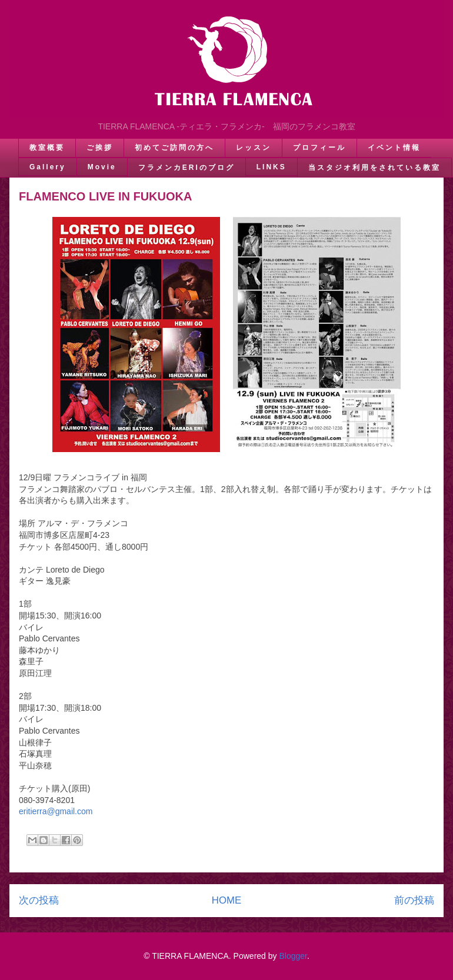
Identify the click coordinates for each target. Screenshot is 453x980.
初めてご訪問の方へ (174, 148)
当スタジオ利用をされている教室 (374, 168)
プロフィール (319, 148)
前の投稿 (414, 900)
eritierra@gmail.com (56, 811)
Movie (102, 167)
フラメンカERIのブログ (186, 168)
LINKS (272, 167)
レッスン (254, 148)
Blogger (293, 956)
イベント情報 (394, 148)
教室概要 (47, 148)
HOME (226, 900)
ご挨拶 (100, 148)
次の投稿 (39, 900)
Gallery (48, 167)
